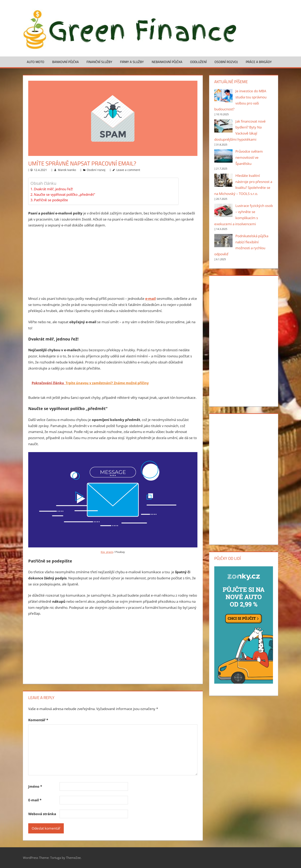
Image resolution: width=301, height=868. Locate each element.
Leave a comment (128, 170)
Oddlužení (198, 62)
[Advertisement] (113, 262)
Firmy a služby (132, 62)
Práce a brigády (259, 62)
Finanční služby (99, 62)
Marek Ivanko (67, 170)
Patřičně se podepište (51, 200)
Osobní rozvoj (226, 62)
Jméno (35, 786)
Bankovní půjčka (66, 62)
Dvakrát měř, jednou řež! (53, 189)
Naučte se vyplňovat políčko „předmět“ (64, 194)
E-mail (35, 800)
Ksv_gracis (107, 552)
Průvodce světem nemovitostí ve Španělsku (249, 157)
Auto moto (36, 62)
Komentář (38, 720)
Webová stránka (42, 814)
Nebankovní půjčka (167, 62)
